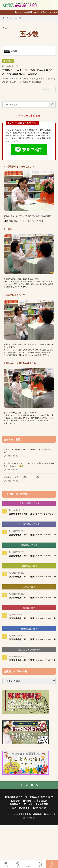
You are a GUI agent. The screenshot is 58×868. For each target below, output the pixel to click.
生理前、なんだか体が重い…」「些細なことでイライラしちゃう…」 (29, 451)
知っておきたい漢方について (39, 797)
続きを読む (48, 89)
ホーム (6, 864)
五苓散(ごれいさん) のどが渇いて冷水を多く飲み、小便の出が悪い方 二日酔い (27, 72)
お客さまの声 (41, 801)
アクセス (28, 804)
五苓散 (18, 18)
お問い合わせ (39, 808)
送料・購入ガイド (21, 808)
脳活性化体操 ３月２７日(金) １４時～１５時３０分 (32, 514)
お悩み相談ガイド (13, 797)
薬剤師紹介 (15, 804)
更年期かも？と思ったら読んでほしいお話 (21, 477)
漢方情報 (9, 61)
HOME (8, 18)
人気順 (14, 51)
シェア (17, 864)
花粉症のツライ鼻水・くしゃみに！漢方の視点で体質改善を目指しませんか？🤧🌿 (29, 465)
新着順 (7, 51)
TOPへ (52, 864)
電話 (41, 864)
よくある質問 (42, 804)
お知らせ (15, 801)
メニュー (29, 864)
